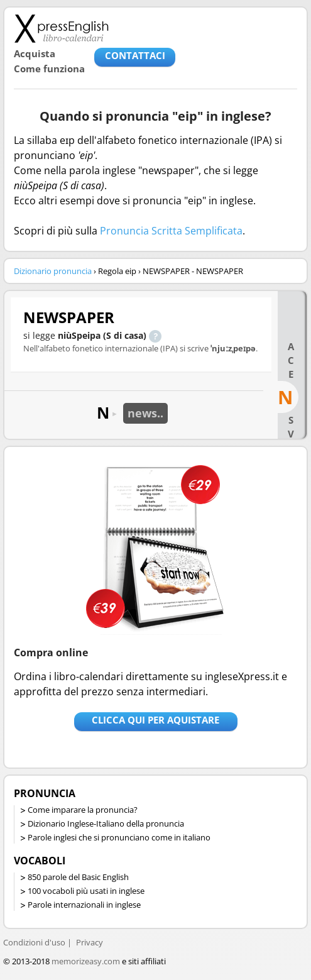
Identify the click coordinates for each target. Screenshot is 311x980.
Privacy (90, 942)
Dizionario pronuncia (53, 271)
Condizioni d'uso (34, 942)
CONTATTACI (135, 55)
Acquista (35, 53)
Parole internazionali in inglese (84, 905)
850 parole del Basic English (78, 877)
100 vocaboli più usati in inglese (86, 891)
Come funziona (49, 69)
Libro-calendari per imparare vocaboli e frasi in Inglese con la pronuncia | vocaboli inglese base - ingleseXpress (61, 28)
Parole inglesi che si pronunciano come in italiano (119, 837)
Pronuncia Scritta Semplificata (171, 231)
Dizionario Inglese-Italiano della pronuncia (106, 823)
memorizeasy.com (86, 961)
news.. (145, 413)
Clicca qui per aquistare (155, 720)
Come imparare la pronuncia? (83, 810)
